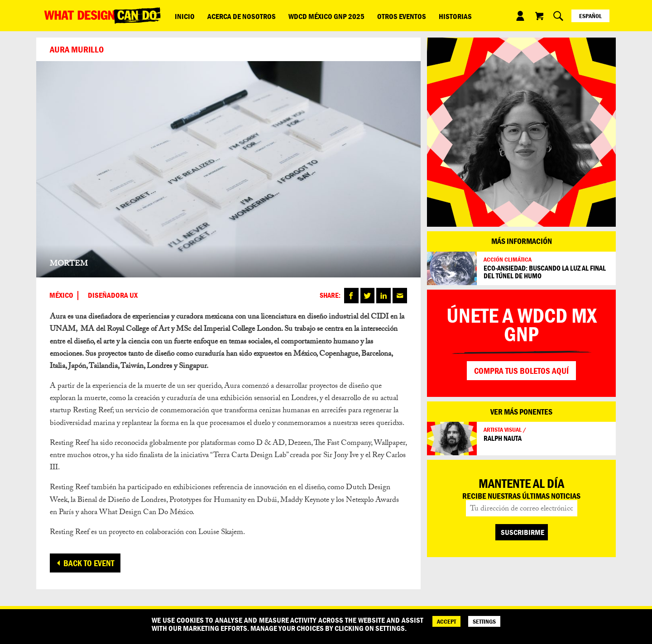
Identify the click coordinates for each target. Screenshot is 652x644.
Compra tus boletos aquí (521, 371)
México (61, 296)
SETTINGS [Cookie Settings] (484, 621)
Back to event (89, 563)
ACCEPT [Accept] (446, 621)
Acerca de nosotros (233, 15)
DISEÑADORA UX (113, 296)
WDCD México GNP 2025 (312, 15)
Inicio (182, 15)
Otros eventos (381, 15)
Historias (429, 15)
